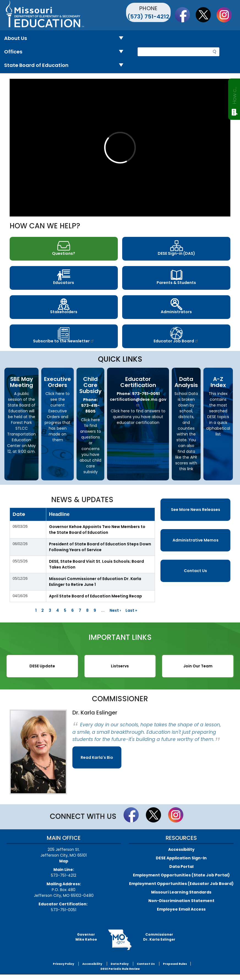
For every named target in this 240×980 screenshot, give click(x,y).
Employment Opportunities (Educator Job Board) (181, 884)
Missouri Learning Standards (181, 892)
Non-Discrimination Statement (181, 901)
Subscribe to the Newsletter (64, 341)
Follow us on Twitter (206, 15)
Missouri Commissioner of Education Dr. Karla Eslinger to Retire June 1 (95, 582)
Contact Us (195, 571)
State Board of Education (66, 65)
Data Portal (181, 867)
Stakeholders (64, 312)
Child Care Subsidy (90, 385)
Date (19, 514)
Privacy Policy (63, 964)
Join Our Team (198, 666)
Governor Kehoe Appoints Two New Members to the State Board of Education (97, 530)
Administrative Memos (196, 540)
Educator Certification (138, 382)
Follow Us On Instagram (227, 15)
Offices (66, 52)
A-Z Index (218, 382)
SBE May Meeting (21, 382)
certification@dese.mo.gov (138, 402)
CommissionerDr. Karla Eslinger (159, 937)
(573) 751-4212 (148, 17)
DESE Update (42, 666)
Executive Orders (58, 382)
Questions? (64, 253)
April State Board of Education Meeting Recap (96, 596)
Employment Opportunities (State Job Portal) (181, 875)
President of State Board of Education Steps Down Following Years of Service (100, 547)
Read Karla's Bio (97, 757)
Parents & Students (176, 283)
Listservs (120, 666)
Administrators (176, 312)
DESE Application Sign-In (181, 858)
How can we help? (234, 94)
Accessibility (181, 849)
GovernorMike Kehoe (86, 937)
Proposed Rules (175, 964)
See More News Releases (196, 510)
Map (64, 861)
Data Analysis (186, 382)
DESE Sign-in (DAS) (176, 253)
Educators (64, 283)
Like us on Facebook (185, 15)
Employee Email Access (181, 909)
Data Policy (120, 964)
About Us (66, 38)
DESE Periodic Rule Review (120, 969)
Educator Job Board (176, 341)
